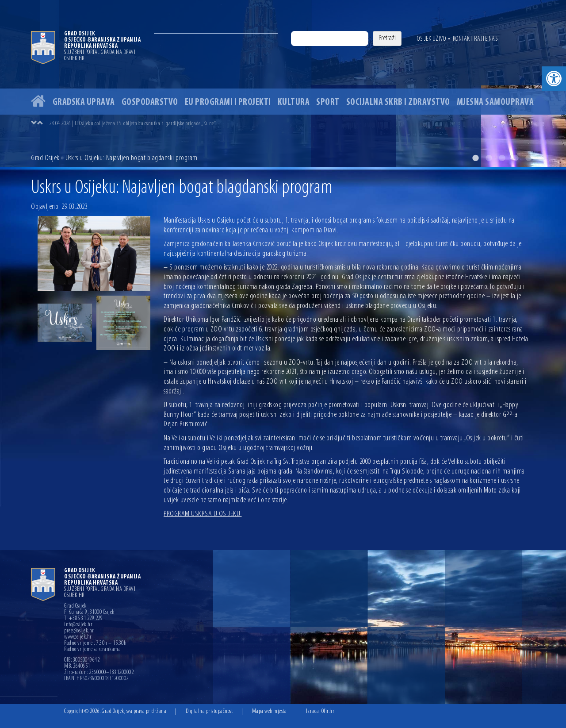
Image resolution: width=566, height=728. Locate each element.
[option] (283, 83)
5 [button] (528, 158)
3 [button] (502, 158)
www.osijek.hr (78, 637)
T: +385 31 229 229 (83, 619)
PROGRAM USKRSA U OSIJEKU (203, 514)
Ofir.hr (328, 711)
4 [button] (515, 158)
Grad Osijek (45, 158)
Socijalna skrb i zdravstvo (398, 102)
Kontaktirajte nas (475, 39)
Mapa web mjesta (270, 711)
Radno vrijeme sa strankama (92, 650)
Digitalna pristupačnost (209, 711)
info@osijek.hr (78, 625)
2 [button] (489, 158)
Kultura (294, 102)
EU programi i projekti (228, 102)
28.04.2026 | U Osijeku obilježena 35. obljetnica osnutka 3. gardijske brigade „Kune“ (132, 124)
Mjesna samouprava (495, 102)
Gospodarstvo (150, 102)
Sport (328, 102)
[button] (554, 79)
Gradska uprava (84, 102)
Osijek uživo (431, 39)
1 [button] (475, 158)
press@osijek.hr (79, 631)
